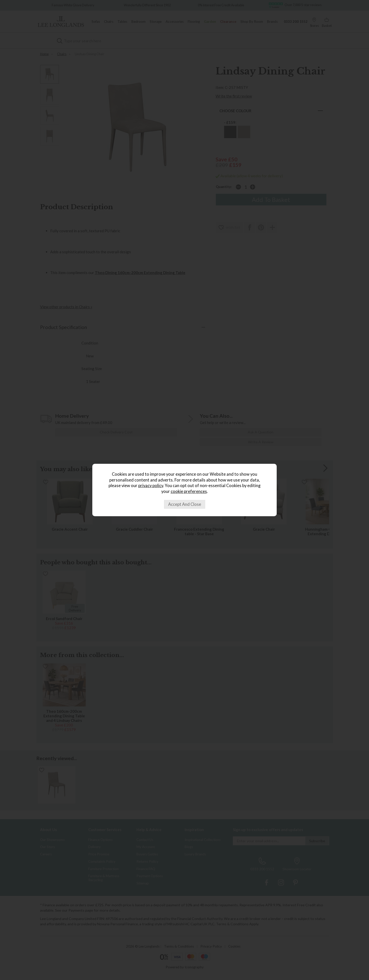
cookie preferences (189, 491)
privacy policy (151, 486)
